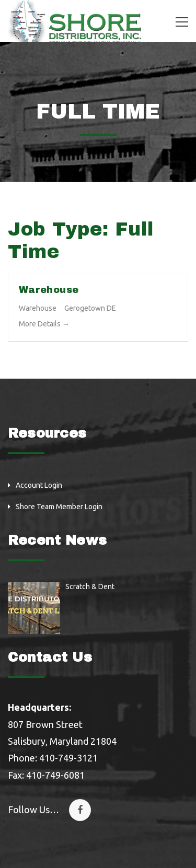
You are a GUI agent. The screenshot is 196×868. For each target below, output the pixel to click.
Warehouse (49, 290)
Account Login (39, 485)
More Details (44, 324)
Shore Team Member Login (59, 507)
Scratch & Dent (90, 587)
